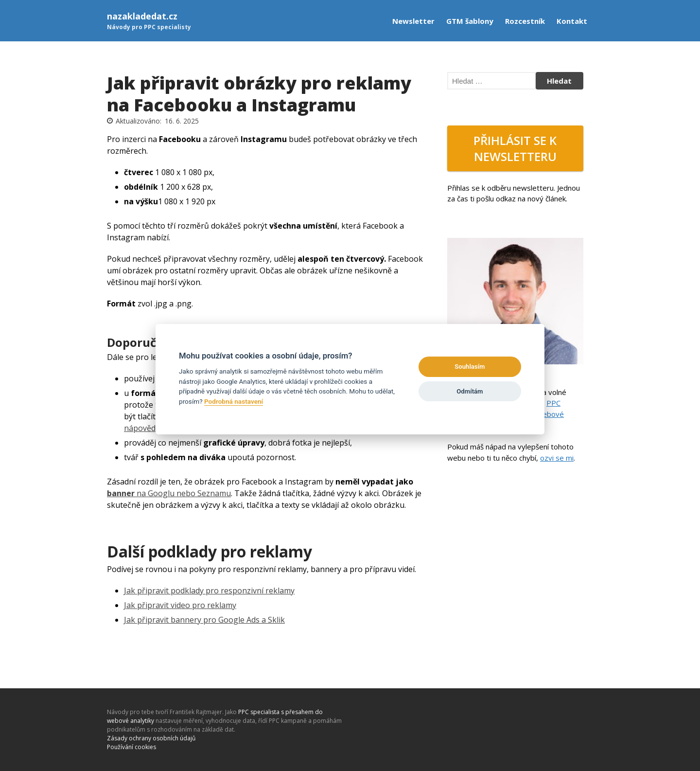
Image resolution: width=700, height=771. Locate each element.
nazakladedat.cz (142, 16)
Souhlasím (470, 367)
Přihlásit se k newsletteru (515, 148)
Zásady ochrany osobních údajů (151, 738)
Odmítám (470, 391)
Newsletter (413, 21)
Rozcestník (525, 21)
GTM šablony (470, 21)
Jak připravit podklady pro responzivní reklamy (209, 591)
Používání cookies (131, 747)
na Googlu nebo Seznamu (169, 493)
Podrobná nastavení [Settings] (234, 401)
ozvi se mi (557, 458)
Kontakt (572, 21)
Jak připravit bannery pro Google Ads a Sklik (204, 620)
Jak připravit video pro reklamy (180, 605)
